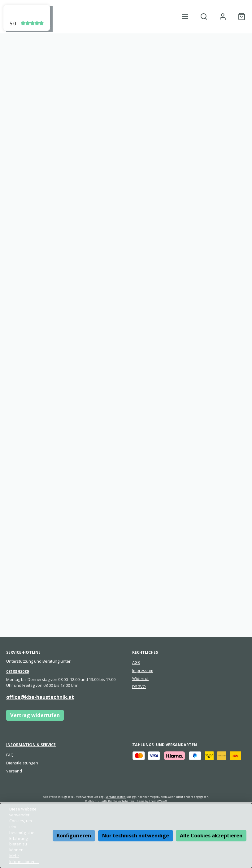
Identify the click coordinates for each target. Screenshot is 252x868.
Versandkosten (116, 797)
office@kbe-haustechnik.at (40, 697)
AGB (136, 663)
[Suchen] (204, 17)
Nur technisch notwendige (136, 836)
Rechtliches (145, 652)
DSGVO (139, 687)
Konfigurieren (74, 836)
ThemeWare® (158, 801)
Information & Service (31, 745)
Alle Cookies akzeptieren (211, 836)
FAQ (10, 755)
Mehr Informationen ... (24, 859)
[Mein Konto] (223, 17)
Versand (14, 771)
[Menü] (185, 17)
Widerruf (140, 679)
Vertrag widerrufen (35, 715)
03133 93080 (17, 671)
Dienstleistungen (22, 763)
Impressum (143, 671)
